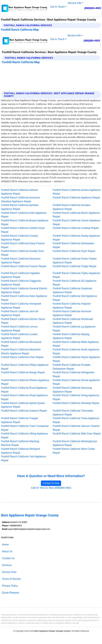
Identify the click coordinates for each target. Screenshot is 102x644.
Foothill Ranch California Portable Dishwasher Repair (72, 367)
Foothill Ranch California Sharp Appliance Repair (24, 397)
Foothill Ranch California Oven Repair (22, 357)
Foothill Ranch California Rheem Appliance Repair (25, 382)
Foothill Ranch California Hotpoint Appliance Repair (72, 306)
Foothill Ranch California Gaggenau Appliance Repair (21, 283)
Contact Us (8, 558)
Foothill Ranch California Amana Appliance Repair (77, 192)
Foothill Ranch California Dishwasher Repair (74, 245)
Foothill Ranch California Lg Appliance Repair (74, 329)
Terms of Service (11, 579)
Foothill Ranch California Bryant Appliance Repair (25, 222)
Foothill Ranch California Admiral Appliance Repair (19, 192)
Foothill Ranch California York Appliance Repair (23, 458)
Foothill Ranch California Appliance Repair (76, 198)
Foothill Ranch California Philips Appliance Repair (25, 367)
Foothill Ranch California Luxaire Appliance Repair (19, 336)
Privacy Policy (10, 586)
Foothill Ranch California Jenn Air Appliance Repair (20, 313)
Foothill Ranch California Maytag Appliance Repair (71, 336)
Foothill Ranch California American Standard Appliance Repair (20, 199)
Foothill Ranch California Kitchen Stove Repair (23, 321)
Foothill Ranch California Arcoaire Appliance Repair (72, 207)
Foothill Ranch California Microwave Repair (21, 344)
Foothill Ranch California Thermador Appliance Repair (73, 413)
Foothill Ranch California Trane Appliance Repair (76, 420)
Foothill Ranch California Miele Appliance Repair (76, 344)
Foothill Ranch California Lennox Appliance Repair (19, 329)
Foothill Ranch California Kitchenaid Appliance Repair (73, 321)
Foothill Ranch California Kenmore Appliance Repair (72, 313)
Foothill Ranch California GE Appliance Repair (75, 283)
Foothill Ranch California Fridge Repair (75, 266)
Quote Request (11, 593)
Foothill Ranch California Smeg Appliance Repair (76, 397)
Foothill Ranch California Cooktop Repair (76, 228)
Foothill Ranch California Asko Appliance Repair (24, 215)
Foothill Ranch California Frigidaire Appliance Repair (20, 275)
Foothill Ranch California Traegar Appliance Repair (20, 420)
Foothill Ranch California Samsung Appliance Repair (72, 390)
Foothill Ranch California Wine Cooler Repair (74, 451)
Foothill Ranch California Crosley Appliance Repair (19, 238)
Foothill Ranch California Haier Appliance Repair (24, 298)
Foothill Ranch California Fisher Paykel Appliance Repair (75, 261)
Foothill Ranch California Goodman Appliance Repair (72, 290)
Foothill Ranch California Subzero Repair (24, 411)
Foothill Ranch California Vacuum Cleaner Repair (76, 428)
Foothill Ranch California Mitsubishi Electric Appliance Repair (21, 351)
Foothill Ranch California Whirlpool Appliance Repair (20, 451)
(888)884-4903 (93, 8)
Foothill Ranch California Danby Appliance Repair (76, 238)
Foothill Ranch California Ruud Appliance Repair (24, 390)
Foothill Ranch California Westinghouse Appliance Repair (75, 443)
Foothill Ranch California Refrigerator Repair (74, 374)
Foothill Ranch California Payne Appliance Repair (76, 359)
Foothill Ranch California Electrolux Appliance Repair (21, 261)
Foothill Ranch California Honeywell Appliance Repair (21, 306)
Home (5, 545)
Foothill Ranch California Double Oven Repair (23, 253)
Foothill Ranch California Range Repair (23, 372)
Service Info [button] (75, 3)
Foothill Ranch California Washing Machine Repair (20, 443)
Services (7, 565)
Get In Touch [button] (57, 7)
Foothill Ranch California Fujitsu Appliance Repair (76, 275)
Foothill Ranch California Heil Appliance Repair (75, 298)
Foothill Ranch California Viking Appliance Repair (24, 436)
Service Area (9, 572)
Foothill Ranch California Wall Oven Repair (77, 434)
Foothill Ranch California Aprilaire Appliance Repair (20, 207)
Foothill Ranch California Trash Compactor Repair (25, 428)
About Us (7, 551)
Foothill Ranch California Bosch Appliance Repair (76, 215)
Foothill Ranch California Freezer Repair (24, 266)
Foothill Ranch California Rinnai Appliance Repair (76, 382)
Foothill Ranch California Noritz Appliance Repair (76, 351)
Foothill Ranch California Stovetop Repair (76, 403)
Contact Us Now (51, 483)
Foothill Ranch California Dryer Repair (74, 251)
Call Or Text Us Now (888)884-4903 (51, 488)
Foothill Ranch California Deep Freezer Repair (23, 245)
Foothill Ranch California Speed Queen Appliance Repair (23, 405)
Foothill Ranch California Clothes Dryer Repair (23, 230)
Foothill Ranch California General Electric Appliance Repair (24, 290)
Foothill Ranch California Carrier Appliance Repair (77, 222)
